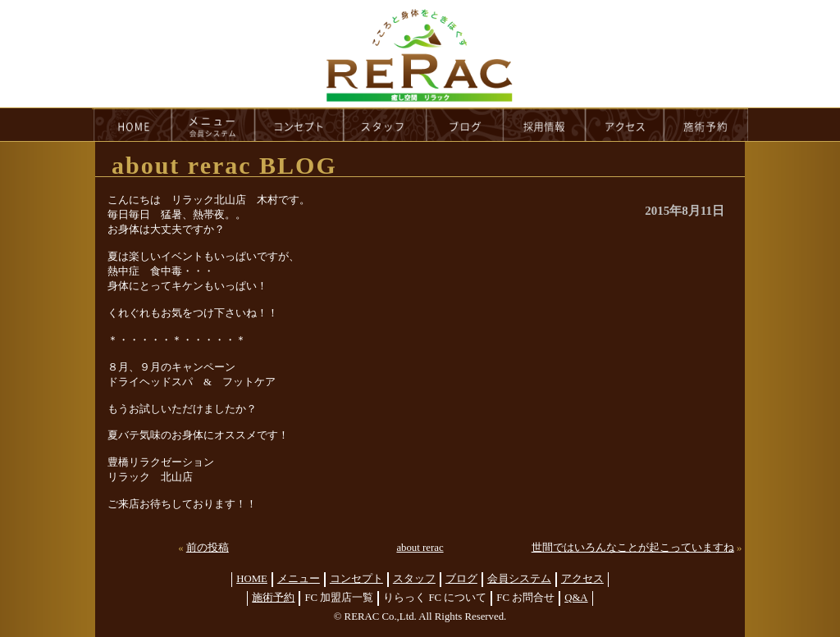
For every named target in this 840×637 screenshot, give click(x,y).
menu (213, 125)
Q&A (576, 598)
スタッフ (414, 579)
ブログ (461, 579)
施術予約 (273, 598)
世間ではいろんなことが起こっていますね (633, 548)
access (625, 125)
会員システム (519, 579)
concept (299, 125)
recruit (545, 125)
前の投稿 (208, 548)
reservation (706, 125)
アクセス (582, 579)
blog (465, 125)
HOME (132, 125)
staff (385, 125)
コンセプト (356, 579)
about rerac (420, 548)
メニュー (299, 579)
